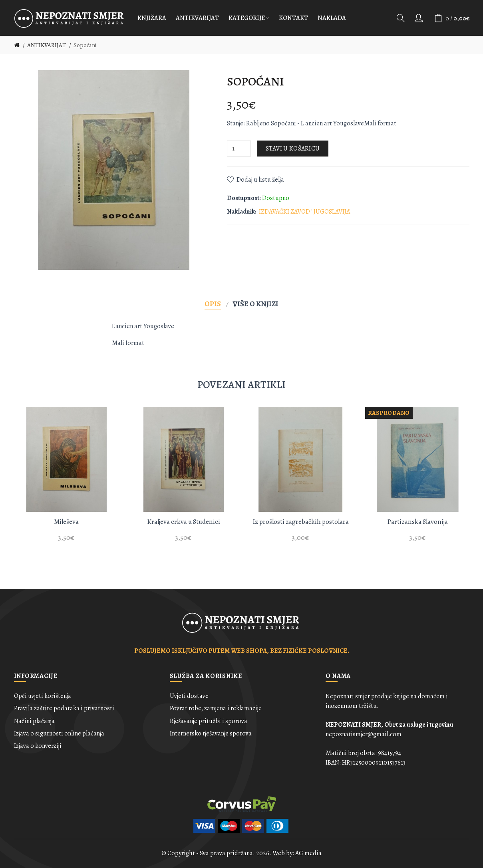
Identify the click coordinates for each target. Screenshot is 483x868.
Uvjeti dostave (189, 696)
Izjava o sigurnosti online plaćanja (59, 733)
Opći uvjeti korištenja (43, 696)
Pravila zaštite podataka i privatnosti (64, 708)
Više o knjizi (256, 304)
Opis (213, 304)
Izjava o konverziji (38, 746)
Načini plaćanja (34, 721)
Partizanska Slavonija (417, 522)
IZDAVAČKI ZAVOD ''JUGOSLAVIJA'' (305, 212)
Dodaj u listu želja (260, 180)
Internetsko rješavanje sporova (211, 733)
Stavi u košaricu (293, 149)
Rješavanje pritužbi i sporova (209, 721)
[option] (67, 479)
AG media (308, 853)
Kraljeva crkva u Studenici (184, 522)
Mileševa (66, 522)
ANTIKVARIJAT (47, 45)
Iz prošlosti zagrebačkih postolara (301, 522)
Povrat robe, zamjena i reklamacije (216, 708)
